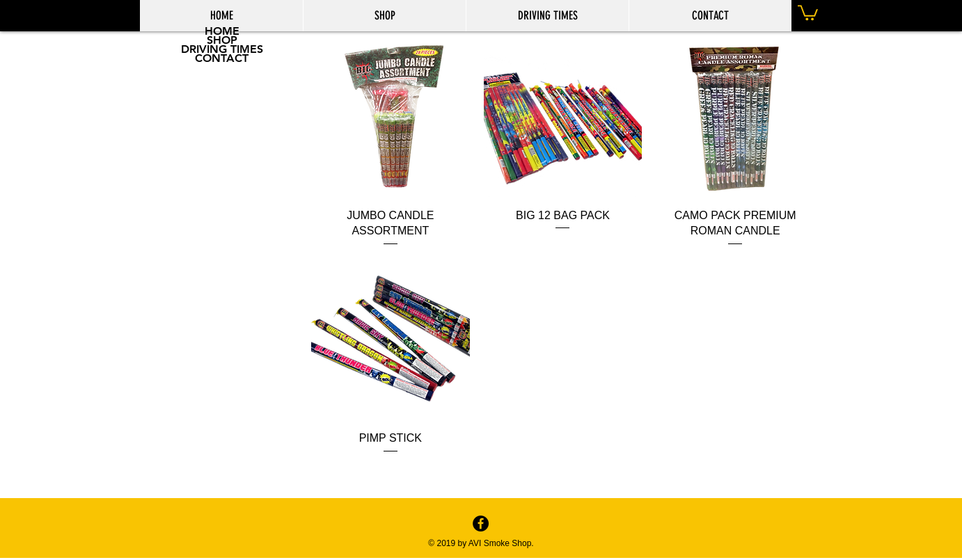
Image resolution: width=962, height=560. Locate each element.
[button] (808, 12)
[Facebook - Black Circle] (481, 523)
